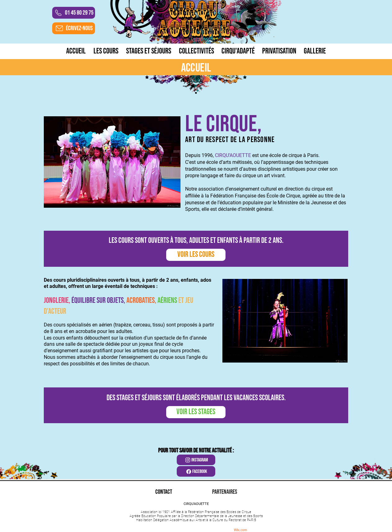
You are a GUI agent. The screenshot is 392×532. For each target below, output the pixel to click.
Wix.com (240, 530)
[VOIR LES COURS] (196, 255)
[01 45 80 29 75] (74, 13)
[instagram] (196, 460)
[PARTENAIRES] (225, 492)
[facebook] (196, 471)
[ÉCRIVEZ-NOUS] (74, 28)
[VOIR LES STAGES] (196, 412)
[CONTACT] (164, 492)
